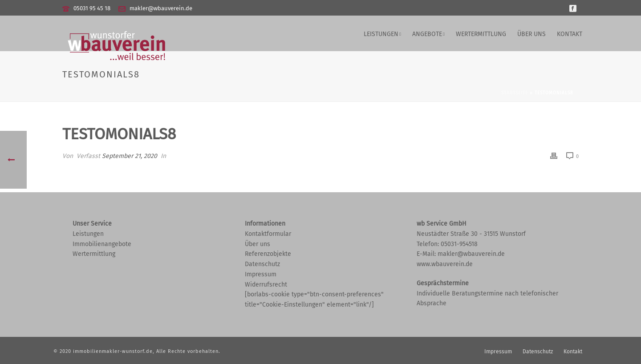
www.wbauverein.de (445, 264)
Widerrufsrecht (266, 285)
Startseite (515, 93)
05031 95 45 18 (92, 8)
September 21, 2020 (130, 156)
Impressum (261, 274)
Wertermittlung (481, 34)
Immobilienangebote (102, 244)
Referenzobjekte (268, 254)
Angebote (427, 34)
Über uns (531, 34)
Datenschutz (262, 264)
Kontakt (570, 34)
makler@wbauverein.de (161, 8)
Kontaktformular (268, 234)
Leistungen (381, 34)
